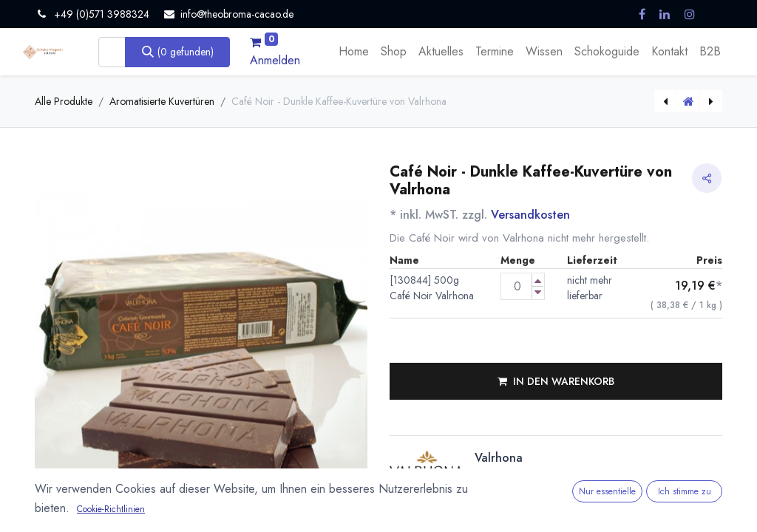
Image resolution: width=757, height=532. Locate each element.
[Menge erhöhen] (538, 280)
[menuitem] (354, 52)
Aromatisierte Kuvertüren (162, 101)
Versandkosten (530, 215)
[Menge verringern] (538, 292)
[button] (556, 381)
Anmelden (275, 60)
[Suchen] (177, 52)
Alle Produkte (64, 101)
